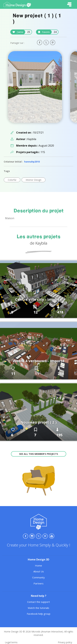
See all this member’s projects (39, 454)
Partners (38, 583)
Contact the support (38, 602)
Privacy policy (65, 642)
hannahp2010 (32, 162)
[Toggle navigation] (69, 4)
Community (38, 577)
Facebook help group (39, 614)
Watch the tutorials (38, 608)
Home (38, 566)
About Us (39, 571)
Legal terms (11, 642)
